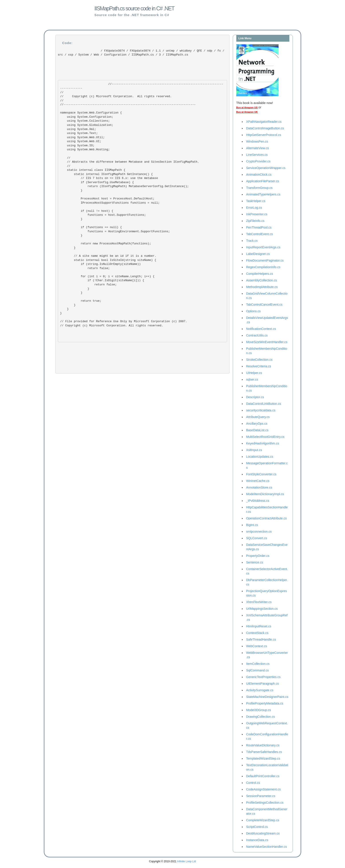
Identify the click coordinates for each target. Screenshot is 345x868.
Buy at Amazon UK (247, 112)
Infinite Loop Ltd (186, 861)
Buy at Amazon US (247, 108)
